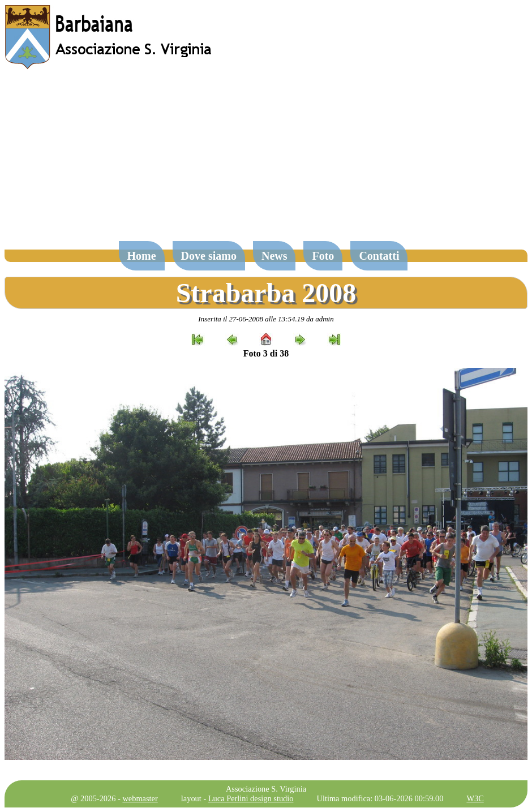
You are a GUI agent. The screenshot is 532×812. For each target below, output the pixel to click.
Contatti (379, 256)
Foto (323, 256)
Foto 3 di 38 (266, 353)
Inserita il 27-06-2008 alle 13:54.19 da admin (266, 319)
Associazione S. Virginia (266, 789)
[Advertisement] (266, 161)
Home (142, 256)
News (274, 256)
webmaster (140, 798)
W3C (475, 798)
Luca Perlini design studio (251, 798)
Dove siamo (209, 256)
